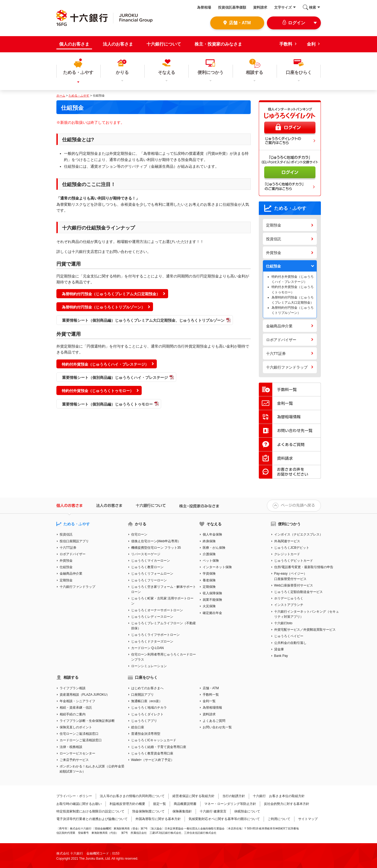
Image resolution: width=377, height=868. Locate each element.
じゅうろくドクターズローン (152, 641)
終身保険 (209, 541)
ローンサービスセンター (77, 753)
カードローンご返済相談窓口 (81, 740)
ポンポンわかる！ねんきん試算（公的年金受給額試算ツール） (92, 769)
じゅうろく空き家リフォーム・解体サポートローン (164, 589)
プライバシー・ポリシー (74, 796)
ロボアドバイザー (281, 340)
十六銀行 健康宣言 (213, 811)
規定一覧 (159, 804)
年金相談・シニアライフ (77, 701)
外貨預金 (274, 253)
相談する (71, 677)
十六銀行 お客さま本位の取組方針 (279, 796)
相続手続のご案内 (73, 714)
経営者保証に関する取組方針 (193, 796)
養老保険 (209, 580)
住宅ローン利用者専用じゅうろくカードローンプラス (164, 657)
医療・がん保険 (214, 548)
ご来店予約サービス (74, 760)
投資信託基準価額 (232, 7)
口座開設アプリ (142, 695)
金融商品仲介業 (279, 326)
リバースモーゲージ (146, 554)
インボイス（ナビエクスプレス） (298, 534)
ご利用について (279, 819)
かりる (141, 524)
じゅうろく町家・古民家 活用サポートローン (162, 601)
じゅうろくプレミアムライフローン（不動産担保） (164, 626)
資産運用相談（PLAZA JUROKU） (85, 695)
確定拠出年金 (212, 613)
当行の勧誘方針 (234, 796)
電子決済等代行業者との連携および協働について (92, 819)
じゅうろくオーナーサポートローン (157, 610)
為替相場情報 (212, 708)
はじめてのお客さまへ (147, 688)
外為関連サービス (287, 541)
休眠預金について (247, 811)
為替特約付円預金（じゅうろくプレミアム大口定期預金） (111, 294)
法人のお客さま (118, 44)
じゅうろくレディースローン (152, 617)
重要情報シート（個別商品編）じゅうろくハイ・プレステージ (115, 378)
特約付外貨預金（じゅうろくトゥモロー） (98, 391)
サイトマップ (308, 819)
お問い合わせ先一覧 (217, 727)
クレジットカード (287, 554)
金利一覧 (209, 701)
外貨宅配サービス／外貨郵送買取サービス (305, 630)
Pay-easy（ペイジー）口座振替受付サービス (291, 576)
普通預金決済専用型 (146, 734)
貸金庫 (279, 649)
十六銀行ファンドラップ (287, 367)
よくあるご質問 (214, 721)
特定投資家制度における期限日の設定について (90, 811)
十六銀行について (164, 44)
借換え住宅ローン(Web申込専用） (156, 541)
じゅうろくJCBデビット (292, 548)
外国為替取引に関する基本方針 (158, 819)
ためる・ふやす (79, 95)
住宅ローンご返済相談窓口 (79, 734)
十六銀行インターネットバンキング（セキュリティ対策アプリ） (307, 614)
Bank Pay (281, 656)
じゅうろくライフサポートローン (155, 635)
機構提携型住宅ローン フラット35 (156, 548)
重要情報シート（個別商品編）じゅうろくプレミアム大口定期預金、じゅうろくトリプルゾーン (143, 320)
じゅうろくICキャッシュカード (154, 740)
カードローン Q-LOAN (147, 648)
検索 (313, 7)
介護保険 (209, 554)
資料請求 (260, 7)
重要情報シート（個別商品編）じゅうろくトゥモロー (107, 404)
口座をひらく (146, 677)
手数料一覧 (211, 695)
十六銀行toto (283, 623)
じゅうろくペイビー (289, 636)
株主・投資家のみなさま (218, 44)
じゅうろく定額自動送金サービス (298, 592)
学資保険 (209, 574)
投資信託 (274, 239)
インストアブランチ (289, 605)
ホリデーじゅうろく (289, 598)
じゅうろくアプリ (144, 721)
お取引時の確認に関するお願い (79, 804)
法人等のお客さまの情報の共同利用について (132, 796)
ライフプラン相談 (73, 688)
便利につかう (289, 524)
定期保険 (209, 587)
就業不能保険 (212, 600)
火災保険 (209, 606)
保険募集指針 (182, 811)
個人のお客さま (74, 44)
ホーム (61, 95)
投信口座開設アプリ (74, 541)
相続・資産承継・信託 (76, 708)
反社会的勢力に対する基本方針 (287, 804)
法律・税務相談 (71, 747)
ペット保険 (211, 561)
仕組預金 (273, 266)
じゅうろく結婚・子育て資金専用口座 (159, 747)
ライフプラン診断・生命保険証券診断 (87, 721)
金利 (311, 44)
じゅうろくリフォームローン (152, 574)
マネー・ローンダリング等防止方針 (230, 804)
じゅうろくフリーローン (149, 580)
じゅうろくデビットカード (294, 561)
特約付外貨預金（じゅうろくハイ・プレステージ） (105, 364)
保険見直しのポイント (76, 727)
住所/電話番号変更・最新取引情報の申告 (304, 567)
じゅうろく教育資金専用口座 (152, 753)
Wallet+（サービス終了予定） (153, 760)
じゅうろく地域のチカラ (149, 708)
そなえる (214, 524)
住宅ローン (139, 534)
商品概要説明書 (185, 804)
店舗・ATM (211, 688)
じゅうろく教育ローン (147, 567)
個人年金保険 (212, 534)
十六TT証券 (276, 354)
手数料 (286, 44)
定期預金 (274, 225)
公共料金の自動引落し (290, 643)
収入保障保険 (212, 593)
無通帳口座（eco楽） (147, 701)
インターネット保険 (217, 567)
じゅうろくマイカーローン (151, 561)
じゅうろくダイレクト (147, 714)
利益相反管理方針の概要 (127, 804)
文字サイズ (283, 7)
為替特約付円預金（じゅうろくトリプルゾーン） (103, 307)
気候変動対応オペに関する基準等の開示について (224, 819)
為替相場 (204, 7)
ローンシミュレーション (149, 666)
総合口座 (138, 727)
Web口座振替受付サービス (294, 585)
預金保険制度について (148, 811)
